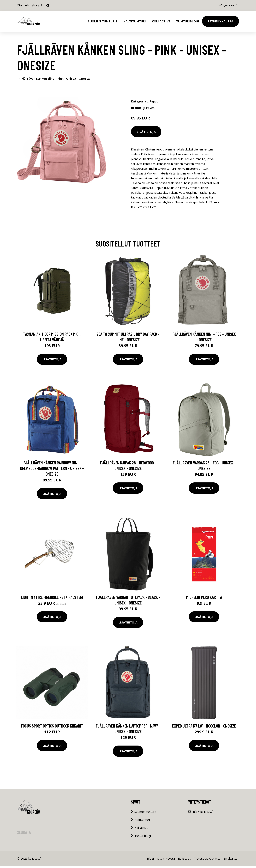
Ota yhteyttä (166, 861)
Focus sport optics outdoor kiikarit (52, 728)
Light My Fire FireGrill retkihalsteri (52, 599)
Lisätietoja (146, 132)
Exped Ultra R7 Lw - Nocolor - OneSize (204, 728)
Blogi (150, 861)
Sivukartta (231, 861)
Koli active (141, 830)
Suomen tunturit (103, 21)
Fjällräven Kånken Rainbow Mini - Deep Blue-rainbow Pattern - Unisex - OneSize (52, 471)
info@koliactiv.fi (226, 5)
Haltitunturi (135, 21)
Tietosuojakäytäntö (207, 861)
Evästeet (184, 861)
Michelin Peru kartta (204, 599)
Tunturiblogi (188, 21)
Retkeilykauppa (220, 21)
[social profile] (48, 5)
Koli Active (161, 21)
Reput (154, 101)
